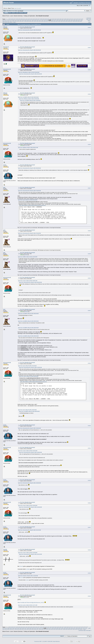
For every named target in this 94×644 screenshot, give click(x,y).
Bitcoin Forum (6, 16)
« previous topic (88, 19)
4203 (69, 20)
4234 (64, 21)
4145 (9, 19)
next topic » (89, 20)
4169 (68, 19)
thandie (5, 549)
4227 (47, 21)
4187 (30, 20)
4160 (46, 19)
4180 (13, 20)
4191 (40, 20)
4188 (33, 20)
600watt (5, 27)
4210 (6, 21)
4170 (70, 19)
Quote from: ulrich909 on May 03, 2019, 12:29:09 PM (30, 100)
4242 (4, 22)
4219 (28, 21)
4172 (75, 19)
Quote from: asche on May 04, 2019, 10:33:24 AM (28, 451)
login (15, 8)
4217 (23, 21)
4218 (25, 21)
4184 (23, 20)
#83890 (89, 278)
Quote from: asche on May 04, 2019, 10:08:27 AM (28, 281)
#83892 (89, 363)
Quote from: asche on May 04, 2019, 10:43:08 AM (28, 553)
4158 (41, 19)
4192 (42, 20)
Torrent (21, 11)
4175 (82, 19)
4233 (62, 21)
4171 (72, 19)
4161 (48, 19)
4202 (67, 20)
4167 (63, 19)
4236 (69, 21)
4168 (65, 19)
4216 (20, 21)
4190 (37, 20)
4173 (77, 19)
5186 (14, 22)
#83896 (89, 503)
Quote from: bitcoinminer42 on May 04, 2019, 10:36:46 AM (29, 483)
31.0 (19, 11)
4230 (54, 21)
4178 (8, 20)
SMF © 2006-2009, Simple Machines (52, 641)
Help (10, 13)
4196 (52, 20)
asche (5, 165)
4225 (42, 21)
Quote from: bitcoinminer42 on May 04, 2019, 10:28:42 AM (29, 428)
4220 (30, 21)
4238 (74, 21)
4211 (8, 21)
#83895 (89, 480)
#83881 (89, 28)
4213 (13, 21)
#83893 (89, 426)
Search (14, 13)
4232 (59, 21)
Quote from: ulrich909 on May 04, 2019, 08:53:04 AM (28, 97)
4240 (78, 21)
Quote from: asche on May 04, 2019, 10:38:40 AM (28, 506)
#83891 (89, 311)
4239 (76, 21)
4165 (58, 19)
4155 (34, 19)
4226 (45, 21)
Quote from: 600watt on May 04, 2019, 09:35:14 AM (28, 148)
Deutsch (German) (18, 16)
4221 (33, 21)
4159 (43, 19)
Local (11, 16)
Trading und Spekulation (29, 16)
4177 (6, 20)
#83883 (89, 70)
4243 (6, 22)
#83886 (89, 166)
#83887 (89, 188)
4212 (11, 21)
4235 (66, 21)
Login (17, 13)
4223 (37, 21)
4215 (18, 21)
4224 (40, 21)
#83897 (89, 528)
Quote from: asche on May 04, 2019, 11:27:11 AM (28, 605)
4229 (52, 21)
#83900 (89, 596)
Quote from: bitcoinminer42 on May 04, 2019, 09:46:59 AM (29, 168)
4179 (11, 20)
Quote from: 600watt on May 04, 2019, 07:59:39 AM (29, 99)
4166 (60, 19)
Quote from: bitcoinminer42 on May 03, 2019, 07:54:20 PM (29, 233)
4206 (77, 20)
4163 (53, 19)
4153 (29, 19)
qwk (26, 95)
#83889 (89, 254)
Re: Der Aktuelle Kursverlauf (28, 27)
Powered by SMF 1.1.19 (39, 641)
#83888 (89, 231)
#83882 (89, 48)
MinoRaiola (6, 47)
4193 (45, 20)
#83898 (89, 550)
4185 (25, 20)
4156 (36, 19)
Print (89, 22)
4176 (4, 20)
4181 (16, 20)
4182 (18, 20)
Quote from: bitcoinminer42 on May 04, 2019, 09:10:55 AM (29, 30)
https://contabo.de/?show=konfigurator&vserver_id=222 (31, 602)
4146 (12, 19)
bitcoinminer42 (7, 69)
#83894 (89, 448)
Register (21, 13)
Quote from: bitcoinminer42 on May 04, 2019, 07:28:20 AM (29, 191)
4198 (57, 20)
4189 (35, 20)
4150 (22, 19)
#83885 (89, 144)
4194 (47, 20)
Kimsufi (21, 566)
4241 (81, 21)
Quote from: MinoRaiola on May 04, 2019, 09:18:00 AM (29, 72)
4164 (55, 19)
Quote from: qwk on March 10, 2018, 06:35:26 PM (28, 200)
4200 (62, 20)
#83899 (89, 573)
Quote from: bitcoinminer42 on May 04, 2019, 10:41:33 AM (29, 530)
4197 (55, 20)
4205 (74, 20)
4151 (24, 19)
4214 (16, 21)
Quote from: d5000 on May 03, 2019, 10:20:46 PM (28, 257)
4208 (81, 20)
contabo (28, 569)
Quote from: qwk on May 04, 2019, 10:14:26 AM (27, 366)
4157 (38, 19)
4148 (17, 19)
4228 (49, 21)
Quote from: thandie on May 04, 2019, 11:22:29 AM (28, 576)
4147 (14, 19)
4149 (19, 19)
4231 (57, 21)
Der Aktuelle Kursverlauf (42, 16)
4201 (65, 20)
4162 (51, 19)
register (19, 8)
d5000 (26, 255)
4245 (11, 22)
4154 (31, 19)
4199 (60, 20)
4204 (72, 20)
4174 (80, 19)
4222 (35, 21)
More (25, 13)
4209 (4, 21)
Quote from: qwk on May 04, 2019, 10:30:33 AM (27, 410)
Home (6, 13)
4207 (79, 20)
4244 (8, 22)
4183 (20, 20)
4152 (26, 19)
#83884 (89, 94)
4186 (28, 20)
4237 (71, 21)
